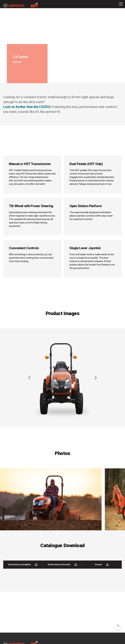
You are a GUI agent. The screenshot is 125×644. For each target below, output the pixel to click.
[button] (30, 378)
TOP (118, 626)
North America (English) (23, 565)
